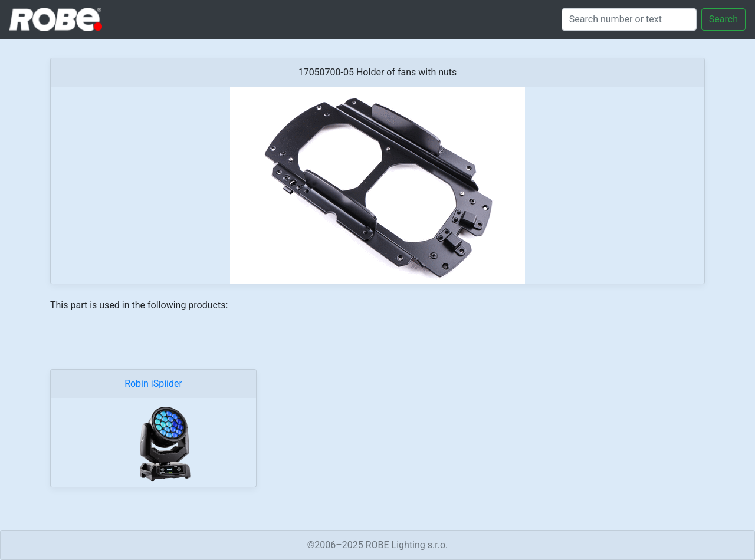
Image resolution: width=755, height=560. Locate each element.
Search (723, 19)
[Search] (629, 19)
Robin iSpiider (153, 383)
